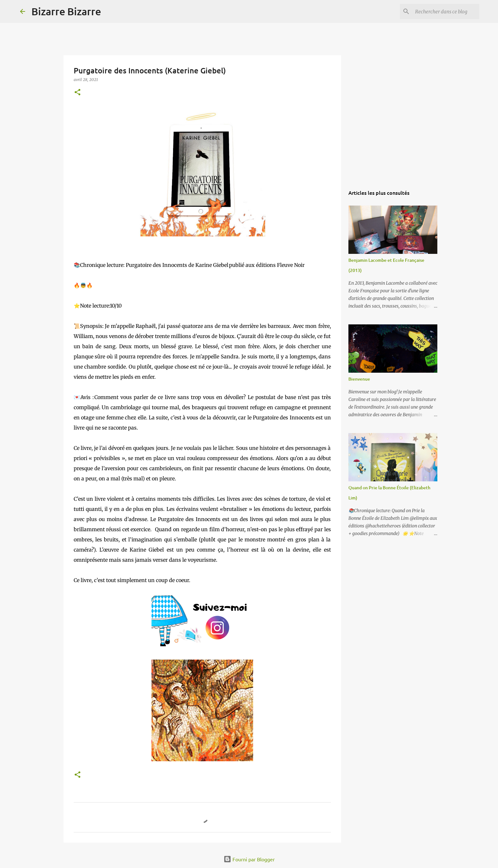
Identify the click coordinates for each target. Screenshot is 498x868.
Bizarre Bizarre (66, 11)
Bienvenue (359, 379)
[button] (77, 93)
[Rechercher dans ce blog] (446, 11)
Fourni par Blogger (249, 859)
